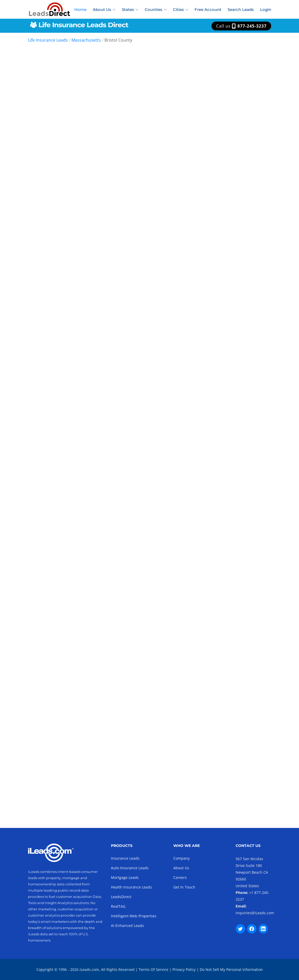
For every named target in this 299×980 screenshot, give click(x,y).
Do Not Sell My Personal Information (231, 969)
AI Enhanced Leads (127, 926)
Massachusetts (86, 40)
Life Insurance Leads (48, 40)
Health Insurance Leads (131, 887)
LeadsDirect (121, 897)
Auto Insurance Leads (130, 868)
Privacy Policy (184, 969)
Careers (180, 877)
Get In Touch (184, 887)
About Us (181, 868)
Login (266, 9)
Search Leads (241, 9)
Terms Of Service (154, 969)
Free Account (208, 9)
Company (181, 858)
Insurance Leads (125, 858)
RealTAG (118, 906)
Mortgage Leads (125, 877)
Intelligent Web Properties (134, 916)
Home (80, 9)
